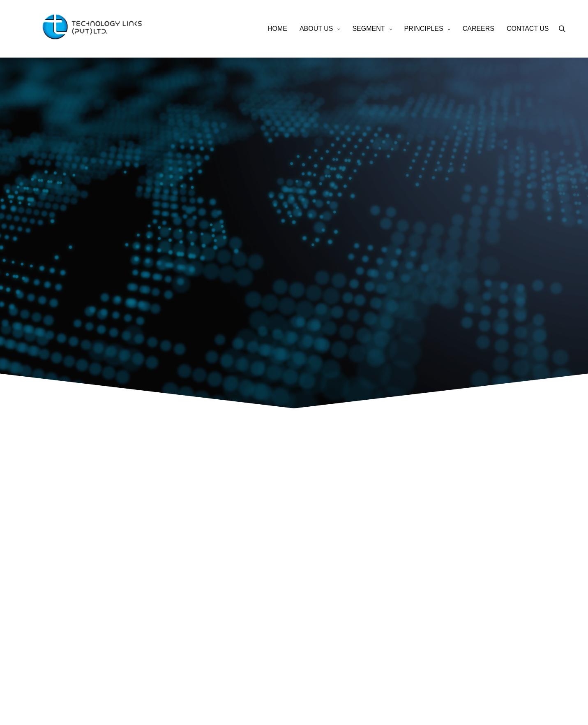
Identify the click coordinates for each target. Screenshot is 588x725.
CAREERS (478, 29)
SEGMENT (368, 29)
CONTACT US (528, 29)
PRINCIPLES (424, 29)
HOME (277, 29)
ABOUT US (316, 29)
